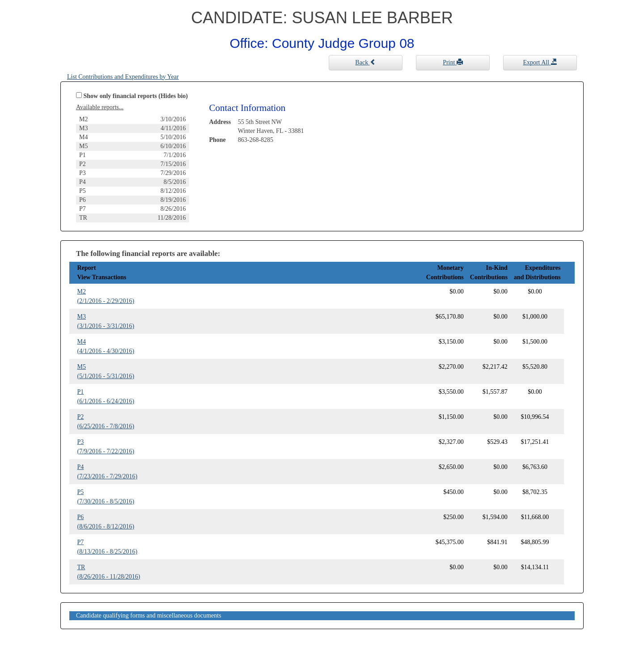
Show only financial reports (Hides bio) (136, 96)
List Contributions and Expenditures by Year (123, 77)
